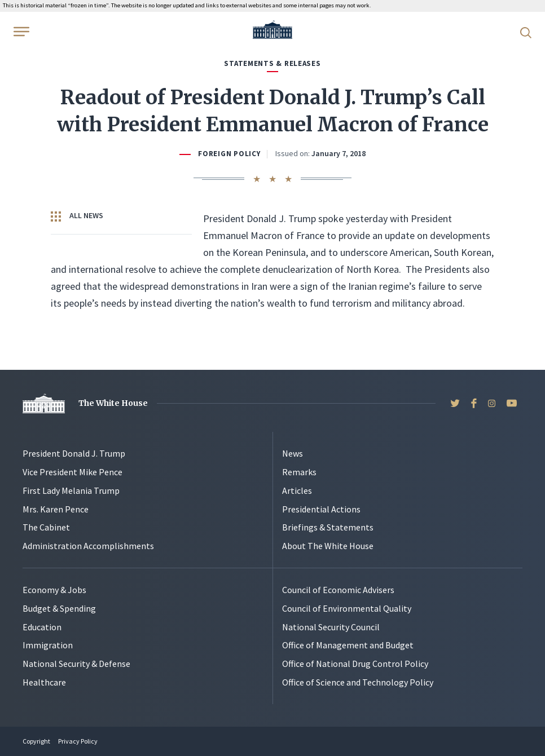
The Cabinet (46, 527)
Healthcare (44, 682)
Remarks (299, 472)
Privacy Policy (78, 741)
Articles (297, 490)
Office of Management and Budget (348, 645)
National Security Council (331, 627)
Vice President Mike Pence (72, 472)
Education (42, 627)
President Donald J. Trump (74, 453)
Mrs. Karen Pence (56, 509)
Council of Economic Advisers (338, 590)
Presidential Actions (321, 509)
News (293, 453)
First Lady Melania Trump (71, 490)
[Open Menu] (20, 32)
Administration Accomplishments (88, 546)
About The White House (328, 546)
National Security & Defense (76, 664)
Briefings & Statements (328, 527)
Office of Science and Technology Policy (358, 682)
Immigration (48, 645)
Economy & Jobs (54, 590)
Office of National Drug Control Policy (355, 664)
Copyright (36, 741)
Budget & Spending (59, 608)
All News (77, 216)
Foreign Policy (229, 154)
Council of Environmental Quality (347, 608)
